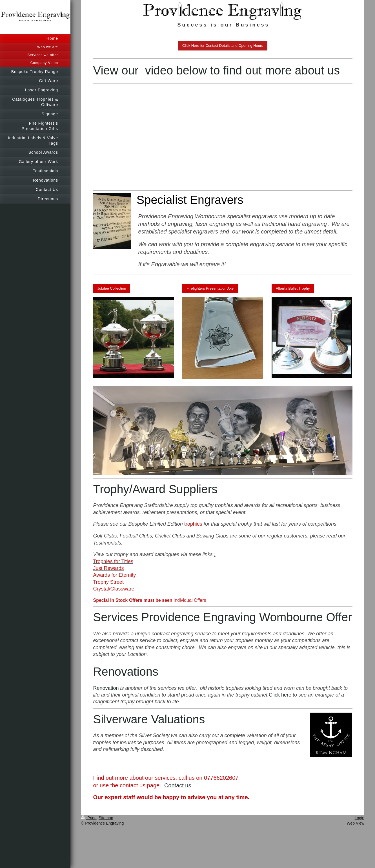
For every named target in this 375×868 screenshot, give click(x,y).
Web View (355, 823)
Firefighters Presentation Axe (210, 288)
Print (89, 818)
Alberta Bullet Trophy (293, 288)
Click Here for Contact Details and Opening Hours (223, 46)
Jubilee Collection (112, 288)
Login (360, 818)
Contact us (178, 785)
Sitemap (106, 818)
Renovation (106, 688)
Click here (280, 695)
